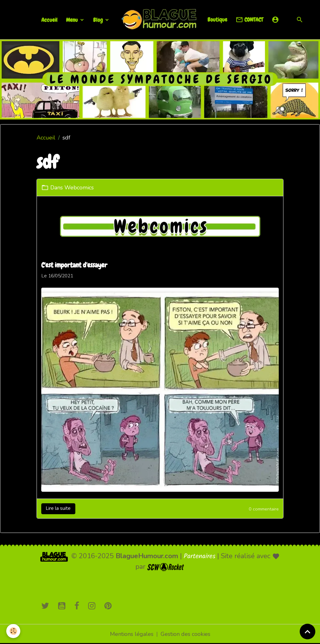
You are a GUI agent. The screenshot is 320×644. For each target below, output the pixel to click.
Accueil (49, 20)
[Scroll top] (307, 632)
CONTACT (249, 20)
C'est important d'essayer (74, 265)
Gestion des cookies (185, 634)
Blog (99, 20)
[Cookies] (13, 631)
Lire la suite (58, 508)
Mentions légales (132, 634)
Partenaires (200, 556)
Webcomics (79, 188)
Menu (72, 20)
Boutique (217, 20)
